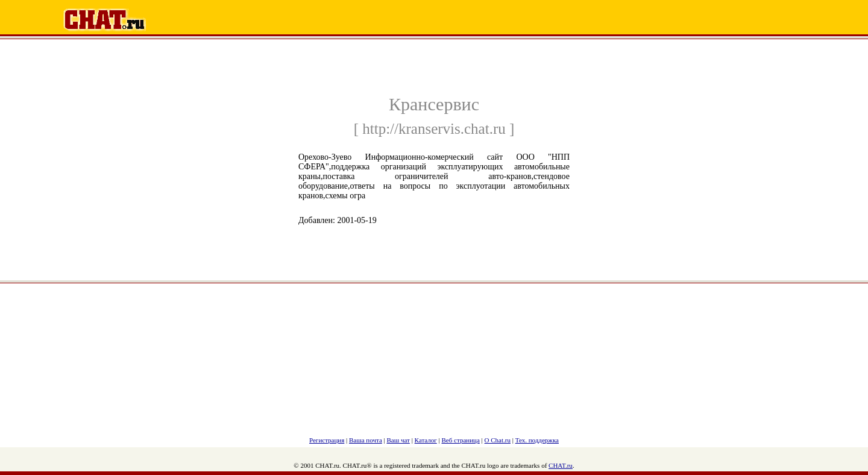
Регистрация (327, 440)
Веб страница (461, 440)
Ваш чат (398, 440)
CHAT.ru (561, 465)
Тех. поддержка (537, 440)
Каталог (426, 440)
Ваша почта (366, 440)
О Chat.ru (498, 440)
